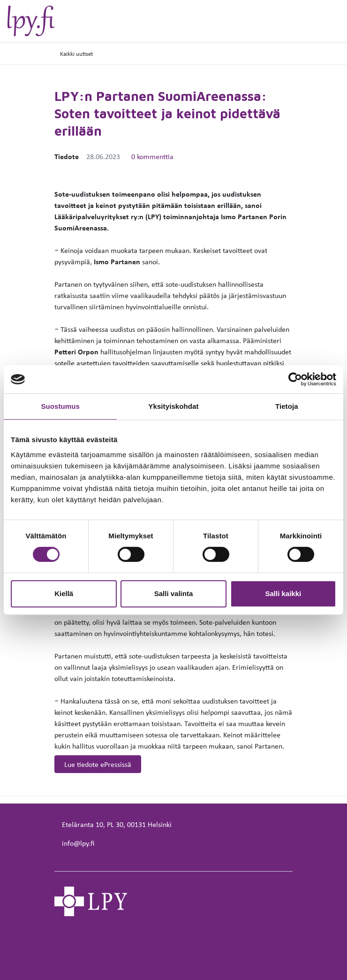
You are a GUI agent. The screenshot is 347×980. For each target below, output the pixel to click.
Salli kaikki (283, 593)
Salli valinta (174, 593)
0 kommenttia (152, 156)
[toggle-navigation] (339, 22)
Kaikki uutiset (76, 54)
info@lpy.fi (78, 843)
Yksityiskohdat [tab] (173, 406)
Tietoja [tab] (287, 406)
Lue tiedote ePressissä (98, 764)
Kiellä (64, 593)
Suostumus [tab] (60, 406)
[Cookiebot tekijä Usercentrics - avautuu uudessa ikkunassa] (295, 379)
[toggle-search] (325, 22)
